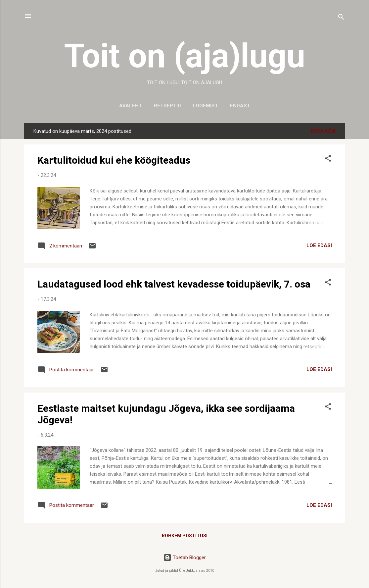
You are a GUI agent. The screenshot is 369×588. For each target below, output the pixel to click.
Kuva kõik (323, 131)
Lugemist (206, 106)
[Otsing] (341, 18)
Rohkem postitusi (185, 536)
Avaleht (131, 106)
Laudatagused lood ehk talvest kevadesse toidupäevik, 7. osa (174, 284)
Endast (240, 106)
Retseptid (167, 106)
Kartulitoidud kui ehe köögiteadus (114, 160)
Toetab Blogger (185, 558)
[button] (328, 160)
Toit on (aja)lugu (185, 56)
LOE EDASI (319, 245)
